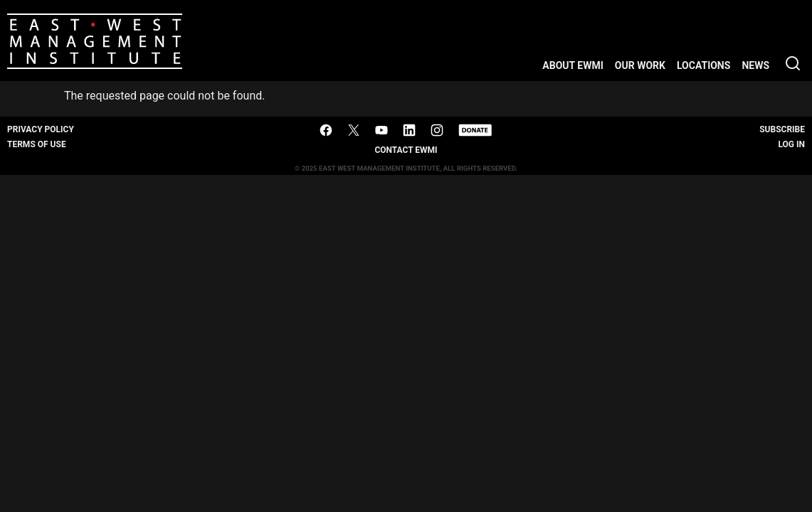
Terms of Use (37, 144)
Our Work (640, 65)
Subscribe (782, 129)
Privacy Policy (41, 129)
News (755, 65)
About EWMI (573, 65)
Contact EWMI (406, 150)
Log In (791, 144)
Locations (703, 65)
